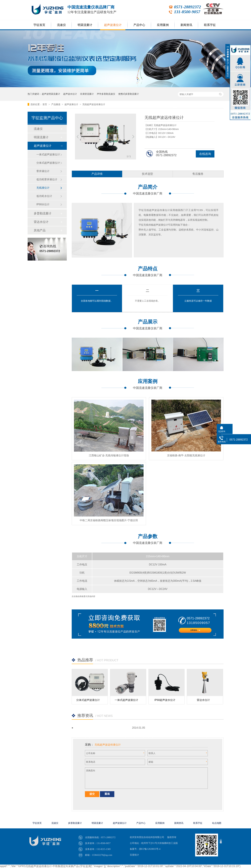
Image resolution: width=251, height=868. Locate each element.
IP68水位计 (43, 204)
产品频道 (56, 104)
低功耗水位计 (44, 196)
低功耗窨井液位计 (47, 179)
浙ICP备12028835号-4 (150, 849)
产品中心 (139, 25)
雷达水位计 (203, 700)
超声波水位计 (70, 94)
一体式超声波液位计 (126, 700)
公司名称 (91, 753)
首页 (45, 104)
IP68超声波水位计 (165, 700)
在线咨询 (205, 154)
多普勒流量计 (43, 213)
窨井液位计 (43, 171)
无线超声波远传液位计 (94, 104)
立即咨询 (195, 630)
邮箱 (151, 762)
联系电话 (91, 762)
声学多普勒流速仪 (106, 94)
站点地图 (217, 823)
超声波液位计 (113, 25)
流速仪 (61, 25)
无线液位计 (43, 188)
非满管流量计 (87, 94)
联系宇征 (210, 25)
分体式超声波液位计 (88, 700)
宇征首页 (39, 25)
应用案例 (163, 25)
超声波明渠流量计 (51, 94)
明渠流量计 (85, 25)
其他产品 (40, 230)
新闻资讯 (186, 25)
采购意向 (91, 771)
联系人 (152, 753)
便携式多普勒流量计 (129, 94)
